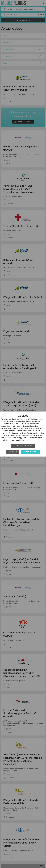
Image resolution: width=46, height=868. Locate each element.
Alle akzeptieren (30, 452)
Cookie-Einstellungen (23, 446)
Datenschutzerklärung (17, 440)
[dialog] (23, 434)
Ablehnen (13, 452)
